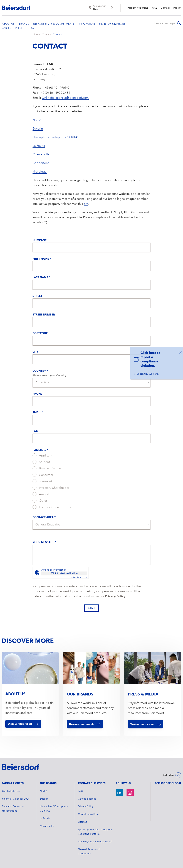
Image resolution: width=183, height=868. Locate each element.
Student (41, 462)
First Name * (42, 259)
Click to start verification (64, 573)
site (86, 204)
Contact (165, 8)
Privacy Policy (115, 596)
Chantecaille (41, 155)
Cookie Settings (87, 799)
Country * (40, 371)
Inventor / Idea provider (52, 507)
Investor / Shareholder (51, 488)
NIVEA (37, 120)
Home (36, 35)
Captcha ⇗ (79, 577)
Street (37, 296)
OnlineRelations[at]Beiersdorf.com (65, 98)
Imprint (177, 8)
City (36, 352)
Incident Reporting (138, 8)
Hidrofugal (40, 172)
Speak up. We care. (148, 374)
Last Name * (41, 278)
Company (40, 240)
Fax (35, 431)
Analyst (41, 494)
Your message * (44, 542)
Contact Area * (44, 517)
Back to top (168, 775)
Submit (91, 608)
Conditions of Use (88, 814)
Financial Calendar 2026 (16, 799)
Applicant (42, 455)
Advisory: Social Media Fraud (95, 842)
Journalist (42, 481)
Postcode (40, 333)
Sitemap (83, 822)
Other (40, 501)
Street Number (44, 315)
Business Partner (47, 468)
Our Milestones (11, 791)
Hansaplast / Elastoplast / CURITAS (56, 137)
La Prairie (39, 146)
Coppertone (41, 163)
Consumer (43, 475)
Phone (37, 394)
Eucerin (38, 129)
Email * (38, 413)
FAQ (154, 8)
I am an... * (40, 450)
